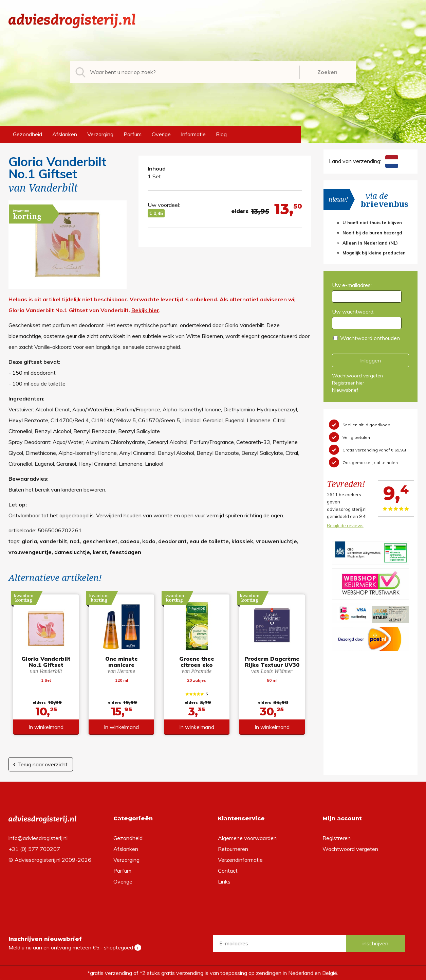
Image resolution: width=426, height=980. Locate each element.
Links (224, 881)
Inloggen (371, 360)
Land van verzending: (364, 161)
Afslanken (65, 134)
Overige (161, 134)
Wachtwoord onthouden (370, 338)
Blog (221, 134)
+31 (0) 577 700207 (34, 849)
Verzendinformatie (240, 860)
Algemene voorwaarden (247, 838)
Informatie (193, 134)
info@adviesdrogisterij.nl (38, 838)
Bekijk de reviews (345, 525)
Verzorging (100, 134)
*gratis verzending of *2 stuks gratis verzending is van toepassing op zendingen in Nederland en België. (213, 973)
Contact (228, 871)
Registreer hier (348, 383)
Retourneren (233, 849)
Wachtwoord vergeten (357, 376)
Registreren (337, 838)
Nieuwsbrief (345, 390)
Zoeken (327, 72)
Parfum (133, 134)
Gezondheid (27, 134)
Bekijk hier (145, 310)
